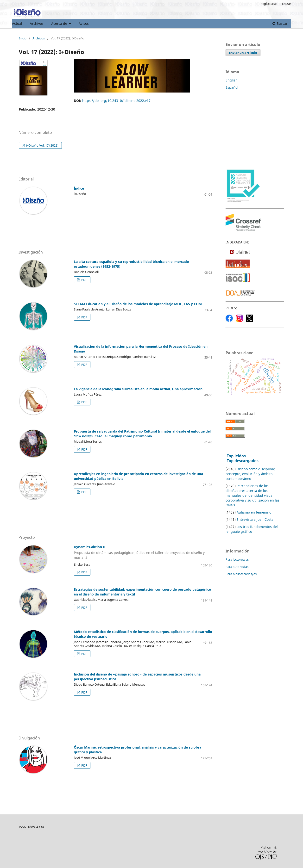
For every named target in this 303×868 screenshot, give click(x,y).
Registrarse (268, 4)
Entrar (287, 4)
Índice (79, 188)
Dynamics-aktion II (115, 552)
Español (232, 87)
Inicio (23, 38)
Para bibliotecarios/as (241, 574)
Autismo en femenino (254, 512)
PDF (84, 280)
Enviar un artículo (243, 53)
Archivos (37, 23)
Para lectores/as (237, 559)
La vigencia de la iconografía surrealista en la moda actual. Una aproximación (138, 389)
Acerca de (60, 23)
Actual (17, 23)
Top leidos (236, 456)
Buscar (280, 23)
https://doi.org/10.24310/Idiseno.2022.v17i (117, 101)
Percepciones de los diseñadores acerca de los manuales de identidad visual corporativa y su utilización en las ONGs (252, 495)
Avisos (84, 23)
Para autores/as (237, 567)
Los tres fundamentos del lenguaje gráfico (252, 529)
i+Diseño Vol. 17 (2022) (42, 145)
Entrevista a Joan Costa (255, 519)
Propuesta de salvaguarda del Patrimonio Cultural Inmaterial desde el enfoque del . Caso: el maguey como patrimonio (142, 434)
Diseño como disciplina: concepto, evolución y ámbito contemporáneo (250, 474)
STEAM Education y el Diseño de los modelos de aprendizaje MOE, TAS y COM (138, 304)
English (232, 80)
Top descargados (243, 461)
